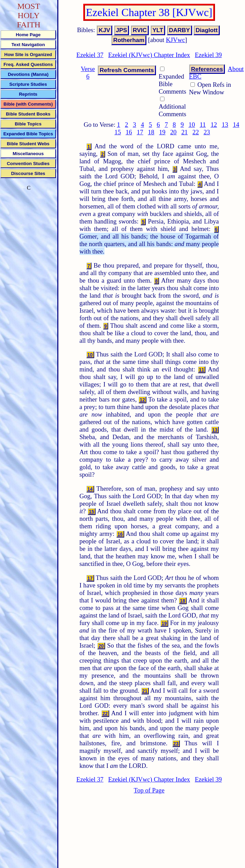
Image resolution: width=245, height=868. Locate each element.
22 (196, 132)
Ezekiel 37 (90, 55)
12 (214, 125)
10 (192, 125)
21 (184, 132)
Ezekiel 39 (208, 55)
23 (207, 132)
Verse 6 (88, 73)
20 (174, 132)
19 (162, 132)
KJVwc (175, 40)
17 (140, 132)
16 (129, 132)
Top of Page (149, 790)
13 (225, 125)
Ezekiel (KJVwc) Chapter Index (149, 55)
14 (236, 125)
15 (118, 132)
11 (203, 125)
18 (151, 132)
